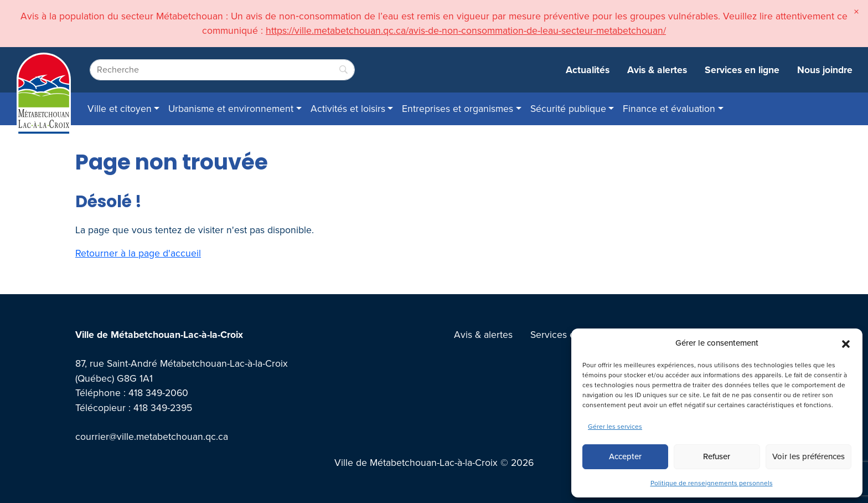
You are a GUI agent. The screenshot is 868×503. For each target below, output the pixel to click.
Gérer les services (615, 427)
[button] (846, 343)
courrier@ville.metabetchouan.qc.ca (152, 437)
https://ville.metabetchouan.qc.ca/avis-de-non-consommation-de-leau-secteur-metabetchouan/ (466, 30)
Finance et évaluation (669, 109)
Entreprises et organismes (458, 109)
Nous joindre (825, 70)
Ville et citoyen (120, 109)
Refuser (717, 456)
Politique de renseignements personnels (712, 483)
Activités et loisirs (348, 109)
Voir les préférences (808, 456)
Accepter (625, 456)
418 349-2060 (158, 393)
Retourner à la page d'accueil (138, 253)
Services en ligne (742, 70)
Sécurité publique (568, 109)
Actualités (588, 70)
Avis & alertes (657, 70)
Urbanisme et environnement (231, 109)
